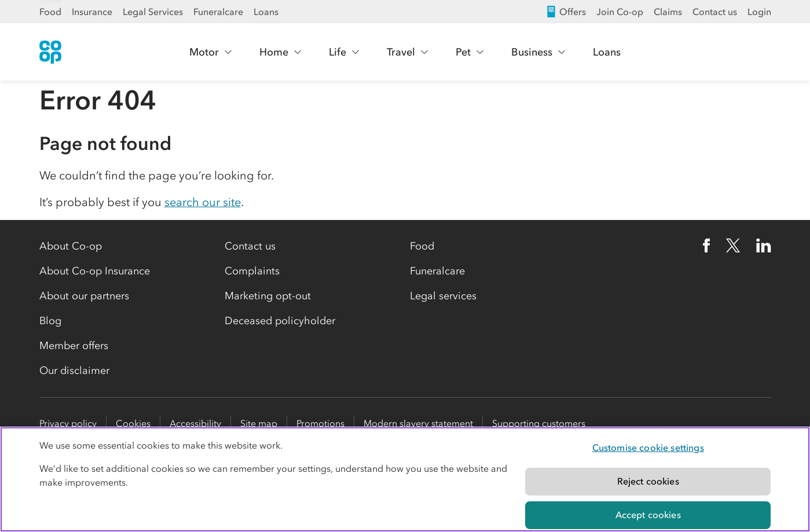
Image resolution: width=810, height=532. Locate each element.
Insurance (92, 12)
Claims (668, 12)
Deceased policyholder (280, 321)
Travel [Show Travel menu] (408, 52)
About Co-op (71, 246)
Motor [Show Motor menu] (211, 52)
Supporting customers (539, 423)
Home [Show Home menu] (281, 52)
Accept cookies (648, 515)
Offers (566, 12)
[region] (405, 479)
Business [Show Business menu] (539, 52)
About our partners (84, 296)
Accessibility (195, 423)
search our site (203, 202)
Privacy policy (68, 423)
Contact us (715, 12)
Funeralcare (218, 12)
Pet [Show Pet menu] (470, 52)
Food (50, 12)
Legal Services (153, 12)
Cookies (133, 423)
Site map (259, 423)
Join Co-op (620, 12)
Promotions (320, 423)
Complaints (252, 271)
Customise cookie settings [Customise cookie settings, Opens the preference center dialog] (648, 447)
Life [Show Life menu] (344, 52)
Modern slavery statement (418, 423)
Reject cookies (648, 481)
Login (759, 12)
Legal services (443, 296)
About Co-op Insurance (95, 271)
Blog (50, 321)
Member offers (74, 346)
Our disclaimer (74, 370)
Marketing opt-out (268, 296)
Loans (266, 12)
